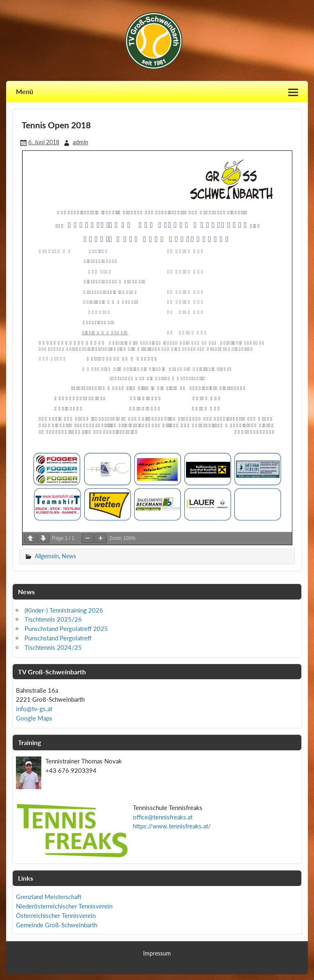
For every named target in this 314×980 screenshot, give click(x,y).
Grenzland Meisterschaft (49, 897)
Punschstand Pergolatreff (58, 638)
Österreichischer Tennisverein (56, 915)
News (69, 556)
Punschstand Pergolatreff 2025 (66, 629)
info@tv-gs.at (34, 709)
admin (81, 142)
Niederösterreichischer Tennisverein (64, 906)
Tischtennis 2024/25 (53, 647)
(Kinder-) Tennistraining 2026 (64, 610)
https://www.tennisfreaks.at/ (172, 826)
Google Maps (34, 718)
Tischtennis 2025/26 (53, 619)
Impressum (157, 953)
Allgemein (47, 556)
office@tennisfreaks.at (163, 817)
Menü (25, 91)
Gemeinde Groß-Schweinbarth (57, 925)
